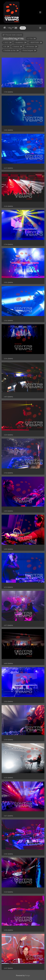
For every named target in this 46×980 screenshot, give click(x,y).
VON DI (23, 28)
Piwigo (27, 975)
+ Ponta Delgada (29, 50)
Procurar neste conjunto (12, 35)
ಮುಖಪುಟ (5, 28)
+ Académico (20, 42)
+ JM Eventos (31, 46)
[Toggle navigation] (40, 12)
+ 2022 (7, 42)
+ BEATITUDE (36, 42)
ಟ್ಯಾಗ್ (11, 28)
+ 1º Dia (31, 39)
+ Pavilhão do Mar (11, 50)
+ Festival (17, 46)
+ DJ (6, 46)
